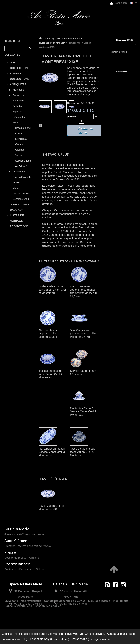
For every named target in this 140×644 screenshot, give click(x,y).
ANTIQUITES (18, 88)
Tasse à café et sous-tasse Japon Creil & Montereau (83, 452)
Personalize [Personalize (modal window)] (79, 639)
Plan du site (120, 616)
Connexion (118, 3)
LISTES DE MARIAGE (17, 222)
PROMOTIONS (19, 230)
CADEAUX (17, 214)
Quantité (72, 117)
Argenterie (18, 94)
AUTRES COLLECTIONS (20, 80)
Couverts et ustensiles (19, 102)
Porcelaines (19, 176)
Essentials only (40, 639)
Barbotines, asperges (19, 113)
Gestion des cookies (48, 622)
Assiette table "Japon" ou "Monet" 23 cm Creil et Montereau (53, 290)
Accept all (113, 634)
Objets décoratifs (22, 181)
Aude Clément (17, 541)
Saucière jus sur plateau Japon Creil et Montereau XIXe (83, 333)
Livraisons (11, 616)
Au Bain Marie (17, 529)
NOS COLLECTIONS (20, 69)
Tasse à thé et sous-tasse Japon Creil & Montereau (51, 374)
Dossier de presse (15, 558)
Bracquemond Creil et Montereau (23, 138)
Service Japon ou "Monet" (23, 168)
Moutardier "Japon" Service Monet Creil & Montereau (83, 411)
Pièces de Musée (18, 189)
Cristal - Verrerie (22, 198)
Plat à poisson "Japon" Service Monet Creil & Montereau (52, 452)
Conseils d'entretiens (18, 622)
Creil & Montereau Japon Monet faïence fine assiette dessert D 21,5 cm (83, 291)
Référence (74, 103)
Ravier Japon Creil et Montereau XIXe (51, 507)
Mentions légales (99, 616)
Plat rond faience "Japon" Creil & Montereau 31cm (49, 333)
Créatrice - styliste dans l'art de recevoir (28, 546)
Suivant (40, 125)
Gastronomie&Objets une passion (25, 534)
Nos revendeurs (31, 616)
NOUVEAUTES (19, 209)
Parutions (34, 558)
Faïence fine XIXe (19, 124)
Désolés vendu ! (21, 203)
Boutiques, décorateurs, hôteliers (24, 569)
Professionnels (17, 564)
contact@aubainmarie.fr (116, 593)
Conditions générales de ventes (65, 616)
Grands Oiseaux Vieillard (20, 154)
